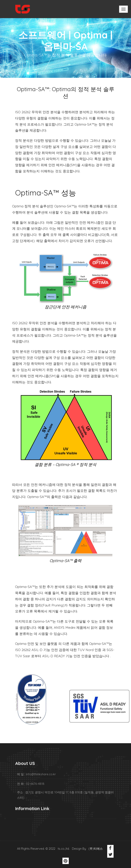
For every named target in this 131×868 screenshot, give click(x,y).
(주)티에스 (96, 849)
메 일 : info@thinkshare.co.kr (36, 774)
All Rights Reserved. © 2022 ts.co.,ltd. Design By (52, 849)
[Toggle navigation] (123, 9)
